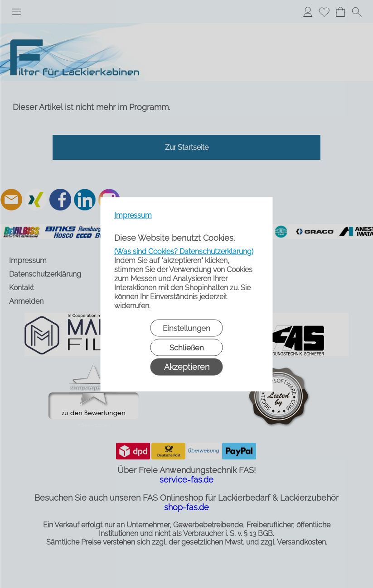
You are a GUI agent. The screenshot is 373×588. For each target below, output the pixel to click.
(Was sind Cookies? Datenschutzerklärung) (184, 251)
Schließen (187, 347)
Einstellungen (186, 328)
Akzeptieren (187, 366)
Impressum (133, 215)
